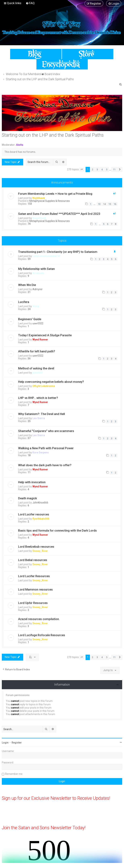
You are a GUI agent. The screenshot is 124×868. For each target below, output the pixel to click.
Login (5, 743)
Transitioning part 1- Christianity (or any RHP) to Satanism (58, 252)
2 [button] (93, 169)
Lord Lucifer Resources (34, 576)
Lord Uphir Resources (33, 603)
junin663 (38, 373)
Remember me (14, 774)
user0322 (38, 323)
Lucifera (24, 302)
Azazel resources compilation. (39, 619)
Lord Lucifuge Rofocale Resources (42, 635)
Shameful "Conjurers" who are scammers (46, 431)
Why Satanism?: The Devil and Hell (42, 414)
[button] (82, 170)
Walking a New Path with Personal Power (46, 448)
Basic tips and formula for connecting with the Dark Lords (57, 530)
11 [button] (114, 169)
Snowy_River (40, 551)
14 (104, 204)
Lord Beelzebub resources (36, 547)
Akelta (20, 145)
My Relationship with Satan (36, 269)
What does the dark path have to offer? (45, 465)
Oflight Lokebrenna (44, 386)
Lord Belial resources (33, 560)
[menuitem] (30, 3)
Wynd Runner (40, 340)
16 (115, 204)
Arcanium (38, 273)
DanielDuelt (39, 218)
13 (99, 204)
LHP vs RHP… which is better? (38, 398)
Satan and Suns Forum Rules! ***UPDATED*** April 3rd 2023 (59, 214)
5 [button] (107, 169)
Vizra (36, 306)
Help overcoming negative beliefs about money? (51, 382)
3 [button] (97, 169)
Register (17, 743)
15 (110, 204)
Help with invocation (32, 482)
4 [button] (102, 169)
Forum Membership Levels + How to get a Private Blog (55, 194)
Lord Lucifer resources (34, 514)
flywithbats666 (41, 519)
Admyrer (38, 289)
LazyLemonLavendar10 (46, 256)
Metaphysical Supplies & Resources (50, 201)
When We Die (27, 285)
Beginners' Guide (30, 319)
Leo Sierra (39, 418)
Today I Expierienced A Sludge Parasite (45, 335)
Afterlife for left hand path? (37, 351)
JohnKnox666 (40, 503)
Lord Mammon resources (35, 589)
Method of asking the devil (36, 368)
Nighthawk (39, 198)
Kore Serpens (41, 452)
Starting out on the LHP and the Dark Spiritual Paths (53, 135)
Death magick (28, 498)
